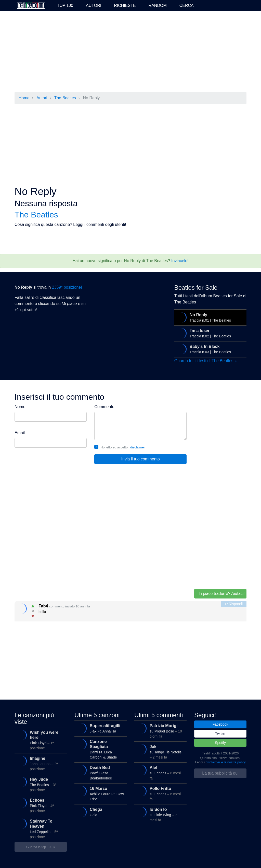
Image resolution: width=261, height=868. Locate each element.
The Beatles (65, 98)
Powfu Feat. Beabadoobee (100, 772)
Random (158, 5)
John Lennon (40, 763)
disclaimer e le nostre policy (226, 762)
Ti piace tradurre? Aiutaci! (222, 594)
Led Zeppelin (40, 829)
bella (131, 610)
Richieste (125, 5)
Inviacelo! (180, 261)
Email (20, 433)
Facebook (220, 724)
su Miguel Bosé (160, 731)
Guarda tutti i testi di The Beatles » (206, 361)
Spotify (220, 743)
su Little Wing (160, 814)
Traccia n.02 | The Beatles (210, 333)
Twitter (220, 733)
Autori (94, 5)
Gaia (100, 812)
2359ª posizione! (67, 287)
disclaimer (138, 447)
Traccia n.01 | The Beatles (210, 317)
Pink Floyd (40, 740)
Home (24, 98)
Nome (20, 407)
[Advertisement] (130, 52)
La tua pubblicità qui (220, 773)
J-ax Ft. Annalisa (100, 728)
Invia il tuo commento (141, 459)
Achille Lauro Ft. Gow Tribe (100, 793)
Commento (104, 407)
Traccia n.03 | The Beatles (210, 349)
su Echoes (160, 772)
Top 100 (65, 5)
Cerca (187, 5)
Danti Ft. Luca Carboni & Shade (100, 749)
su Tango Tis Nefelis (160, 751)
